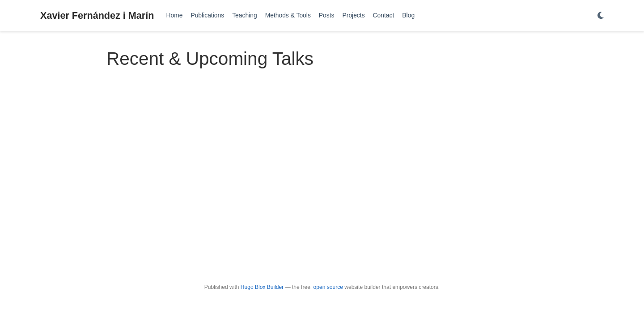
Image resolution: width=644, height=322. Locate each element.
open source (328, 287)
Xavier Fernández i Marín (97, 15)
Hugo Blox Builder (262, 287)
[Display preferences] (601, 16)
